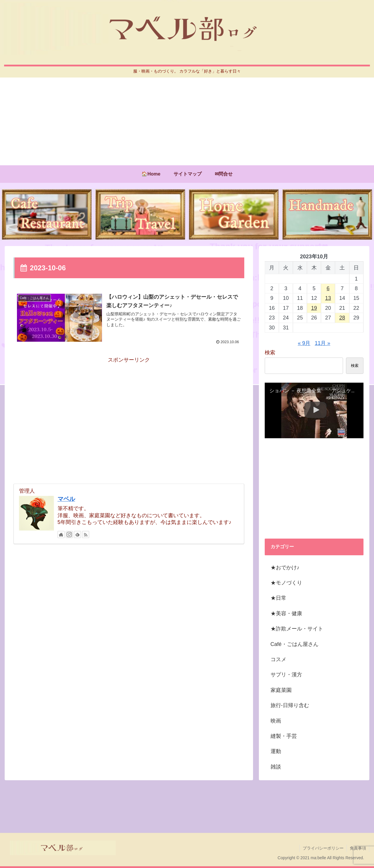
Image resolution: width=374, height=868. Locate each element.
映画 (276, 721)
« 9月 (304, 343)
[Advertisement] (187, 121)
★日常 (278, 598)
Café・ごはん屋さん (295, 644)
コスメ (278, 659)
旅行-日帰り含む (290, 705)
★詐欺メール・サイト (297, 629)
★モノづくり (286, 583)
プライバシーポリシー (323, 848)
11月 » (322, 343)
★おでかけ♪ (285, 568)
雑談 (276, 767)
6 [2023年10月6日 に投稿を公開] (328, 288)
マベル (66, 499)
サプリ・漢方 (286, 675)
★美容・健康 (286, 613)
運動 (276, 751)
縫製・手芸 (284, 736)
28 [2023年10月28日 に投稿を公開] (342, 318)
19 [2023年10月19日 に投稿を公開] (314, 308)
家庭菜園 (281, 690)
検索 (270, 353)
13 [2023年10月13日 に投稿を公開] (328, 298)
